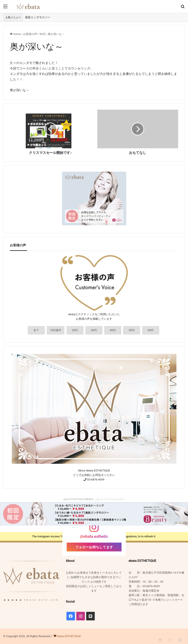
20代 (75, 330)
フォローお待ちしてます (94, 547)
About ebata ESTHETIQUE (94, 470)
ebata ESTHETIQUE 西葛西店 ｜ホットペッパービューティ (94, 499)
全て (36, 330)
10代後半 (56, 330)
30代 (42, 34)
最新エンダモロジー (38, 17)
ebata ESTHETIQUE (69, 636)
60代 (151, 330)
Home (15, 34)
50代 (132, 330)
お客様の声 (30, 34)
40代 (113, 330)
